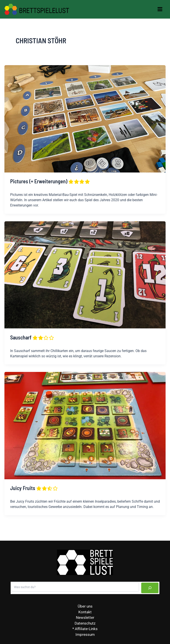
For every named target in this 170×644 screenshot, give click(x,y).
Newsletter (85, 617)
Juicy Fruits (34, 488)
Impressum (85, 635)
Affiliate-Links (86, 629)
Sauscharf (32, 338)
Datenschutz (85, 623)
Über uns (85, 606)
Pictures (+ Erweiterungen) (50, 182)
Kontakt (85, 612)
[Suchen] (150, 588)
